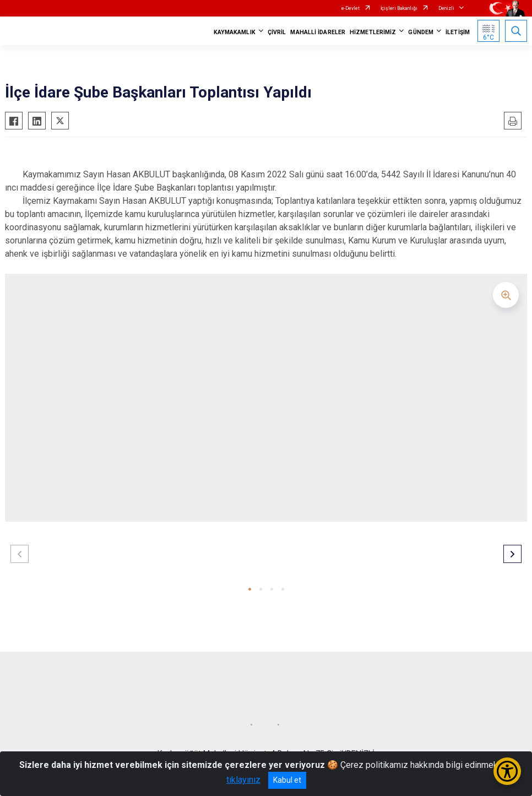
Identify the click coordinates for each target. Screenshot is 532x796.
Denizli (446, 8)
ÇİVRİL (277, 32)
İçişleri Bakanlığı (399, 8)
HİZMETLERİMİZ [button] (373, 32)
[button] (250, 589)
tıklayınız (243, 780)
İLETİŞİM (458, 32)
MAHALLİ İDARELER (318, 32)
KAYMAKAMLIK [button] (235, 32)
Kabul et (287, 780)
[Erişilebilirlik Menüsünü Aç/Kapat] (507, 771)
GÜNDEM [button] (421, 32)
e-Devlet (351, 8)
